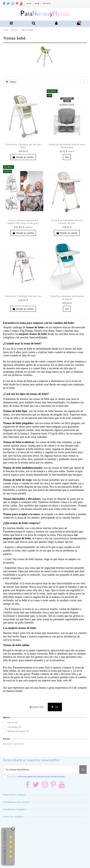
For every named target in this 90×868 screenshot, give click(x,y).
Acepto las (36, 776)
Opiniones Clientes (5, 847)
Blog (37, 3)
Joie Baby (14, 727)
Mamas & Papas (18, 731)
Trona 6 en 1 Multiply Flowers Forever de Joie (67, 222)
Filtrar (11, 82)
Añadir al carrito (23, 157)
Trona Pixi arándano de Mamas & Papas (67, 298)
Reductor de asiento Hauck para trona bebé (67, 146)
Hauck (13, 723)
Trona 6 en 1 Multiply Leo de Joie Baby (23, 146)
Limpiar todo (37, 707)
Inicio (29, 3)
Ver (67, 157)
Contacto (47, 3)
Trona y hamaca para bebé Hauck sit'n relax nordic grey (23, 222)
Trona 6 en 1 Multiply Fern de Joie (23, 296)
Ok (55, 707)
